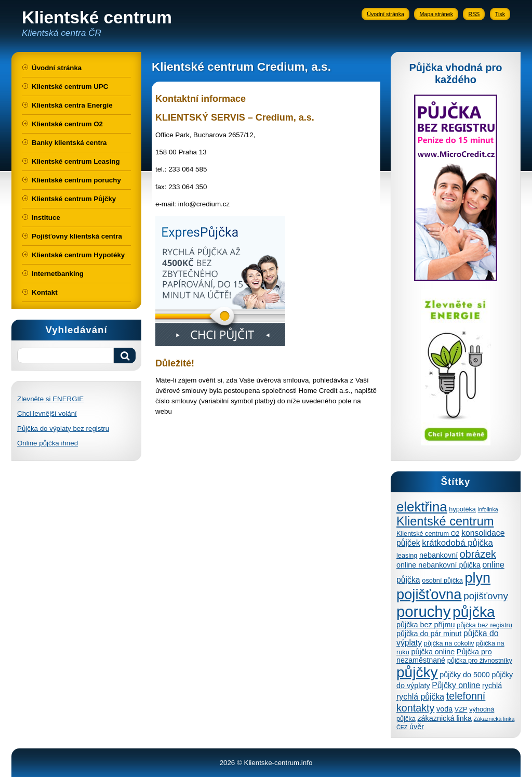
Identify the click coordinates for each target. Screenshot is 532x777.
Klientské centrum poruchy (76, 180)
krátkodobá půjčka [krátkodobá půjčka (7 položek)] (457, 543)
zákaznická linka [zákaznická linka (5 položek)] (444, 718)
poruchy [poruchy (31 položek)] (423, 611)
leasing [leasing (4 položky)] (407, 555)
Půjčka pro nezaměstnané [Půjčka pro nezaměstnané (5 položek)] (444, 656)
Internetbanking (58, 274)
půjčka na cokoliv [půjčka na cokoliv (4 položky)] (449, 643)
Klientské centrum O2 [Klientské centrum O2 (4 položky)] (428, 534)
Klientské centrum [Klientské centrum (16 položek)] (445, 521)
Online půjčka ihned (48, 443)
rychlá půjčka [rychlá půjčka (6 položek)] (420, 697)
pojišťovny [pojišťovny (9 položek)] (486, 596)
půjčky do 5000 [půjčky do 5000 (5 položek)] (465, 675)
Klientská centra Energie (72, 105)
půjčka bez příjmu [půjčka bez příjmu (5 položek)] (425, 625)
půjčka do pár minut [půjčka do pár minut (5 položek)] (429, 634)
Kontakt (45, 292)
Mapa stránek (436, 14)
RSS (474, 14)
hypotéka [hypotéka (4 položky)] (462, 509)
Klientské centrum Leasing (76, 161)
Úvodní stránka (385, 14)
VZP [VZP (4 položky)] (461, 709)
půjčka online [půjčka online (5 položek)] (433, 652)
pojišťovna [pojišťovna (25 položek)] (429, 594)
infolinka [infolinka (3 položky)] (488, 509)
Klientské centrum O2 (67, 124)
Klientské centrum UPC (70, 87)
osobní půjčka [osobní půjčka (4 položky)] (442, 580)
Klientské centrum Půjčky (74, 199)
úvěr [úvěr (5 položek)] (417, 727)
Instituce (46, 218)
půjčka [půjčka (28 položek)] (474, 612)
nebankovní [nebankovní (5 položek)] (438, 555)
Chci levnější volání (47, 413)
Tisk (500, 14)
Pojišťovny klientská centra (77, 236)
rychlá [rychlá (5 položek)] (492, 686)
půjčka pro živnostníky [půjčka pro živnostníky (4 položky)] (480, 660)
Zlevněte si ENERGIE (50, 399)
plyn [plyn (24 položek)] (477, 578)
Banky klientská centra (69, 143)
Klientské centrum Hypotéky (78, 255)
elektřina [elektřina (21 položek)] (422, 507)
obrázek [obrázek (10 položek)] (478, 554)
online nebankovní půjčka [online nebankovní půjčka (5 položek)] (438, 565)
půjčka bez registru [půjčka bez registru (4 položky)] (484, 625)
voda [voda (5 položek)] (444, 709)
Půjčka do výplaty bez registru (63, 429)
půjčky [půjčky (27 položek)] (417, 672)
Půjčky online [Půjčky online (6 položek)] (456, 685)
